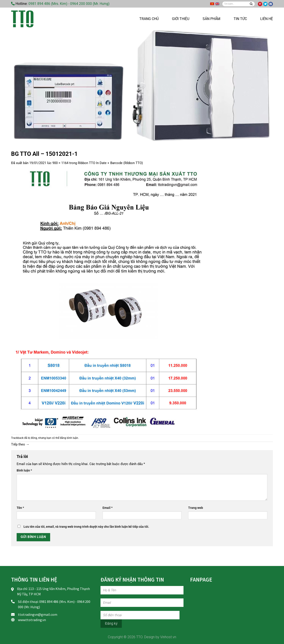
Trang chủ (149, 19)
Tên (20, 508)
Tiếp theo (20, 444)
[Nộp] (251, 4)
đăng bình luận (69, 438)
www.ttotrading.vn (32, 620)
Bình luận (24, 470)
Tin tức (240, 19)
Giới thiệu (181, 19)
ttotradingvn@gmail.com (38, 614)
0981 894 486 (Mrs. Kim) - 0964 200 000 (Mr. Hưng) (69, 4)
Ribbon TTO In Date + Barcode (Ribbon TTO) (110, 163)
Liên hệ (267, 19)
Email (107, 508)
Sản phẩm (211, 19)
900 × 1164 (60, 163)
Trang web (196, 508)
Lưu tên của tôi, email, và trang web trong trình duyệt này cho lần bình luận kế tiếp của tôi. (86, 527)
